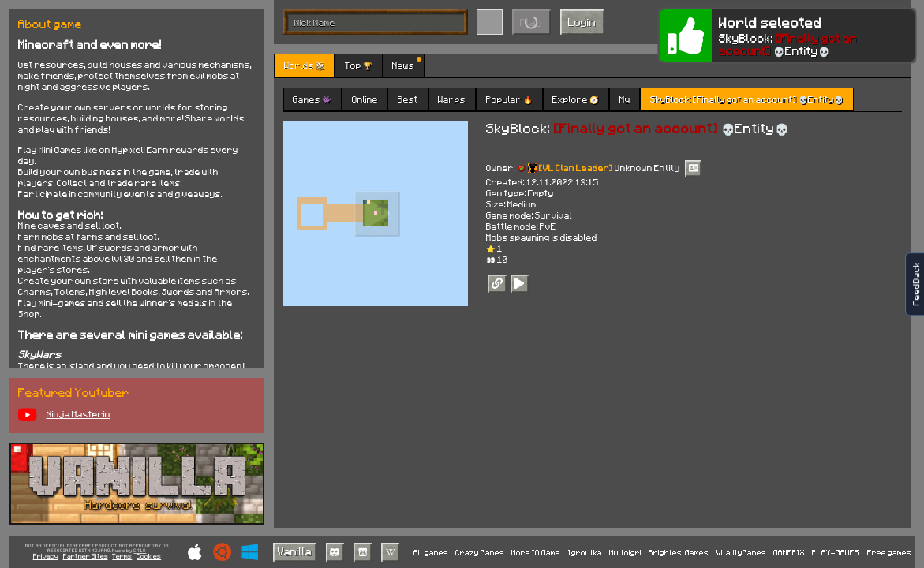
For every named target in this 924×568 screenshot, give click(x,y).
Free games (889, 552)
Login (582, 22)
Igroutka (585, 552)
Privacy (46, 557)
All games (431, 552)
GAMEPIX (789, 552)
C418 (140, 551)
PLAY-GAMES (836, 552)
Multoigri (625, 552)
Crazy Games (480, 552)
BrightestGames (679, 552)
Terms (122, 557)
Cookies (149, 557)
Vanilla (295, 551)
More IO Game (536, 552)
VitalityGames (741, 552)
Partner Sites (86, 557)
